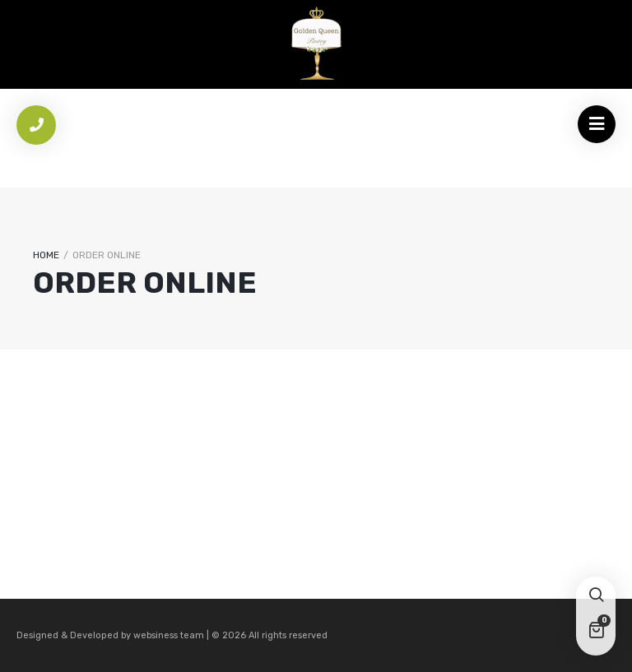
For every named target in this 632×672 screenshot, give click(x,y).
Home (46, 255)
